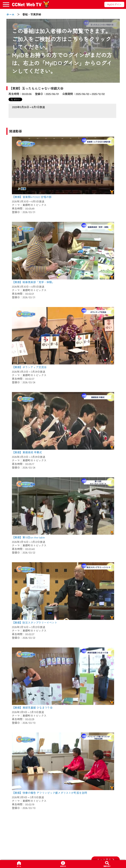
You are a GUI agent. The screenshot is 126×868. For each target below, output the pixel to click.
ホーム (10, 14)
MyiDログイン (114, 4)
